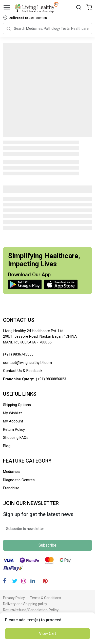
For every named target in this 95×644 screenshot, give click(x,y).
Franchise (11, 488)
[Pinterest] (45, 581)
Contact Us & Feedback (23, 371)
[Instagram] (24, 581)
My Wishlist (12, 413)
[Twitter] (15, 581)
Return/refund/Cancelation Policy (31, 610)
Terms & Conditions (45, 598)
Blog (7, 446)
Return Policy (14, 430)
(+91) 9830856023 (51, 379)
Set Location (28, 18)
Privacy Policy (14, 598)
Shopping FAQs (16, 438)
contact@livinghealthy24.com (27, 363)
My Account (13, 421)
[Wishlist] (89, 8)
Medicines (11, 472)
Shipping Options (17, 405)
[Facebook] (5, 581)
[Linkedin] (33, 581)
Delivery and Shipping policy (25, 604)
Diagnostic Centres (19, 480)
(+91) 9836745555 (18, 354)
